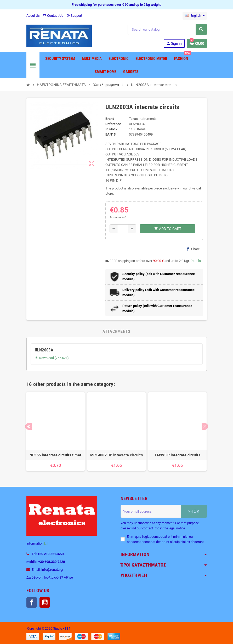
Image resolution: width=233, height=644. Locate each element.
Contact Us (53, 16)
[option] (55, 432)
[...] (46, 543)
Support (74, 16)
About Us (33, 16)
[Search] (167, 29)
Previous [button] (28, 426)
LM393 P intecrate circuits (178, 455)
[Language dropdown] (195, 16)
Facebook (32, 602)
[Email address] (151, 511)
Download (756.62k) (52, 358)
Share (193, 249)
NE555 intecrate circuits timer (55, 455)
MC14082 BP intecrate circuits (116, 455)
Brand (110, 119)
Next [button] (205, 426)
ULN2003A (44, 350)
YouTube (45, 602)
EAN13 (110, 134)
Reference (113, 124)
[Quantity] (123, 229)
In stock (111, 129)
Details (196, 261)
